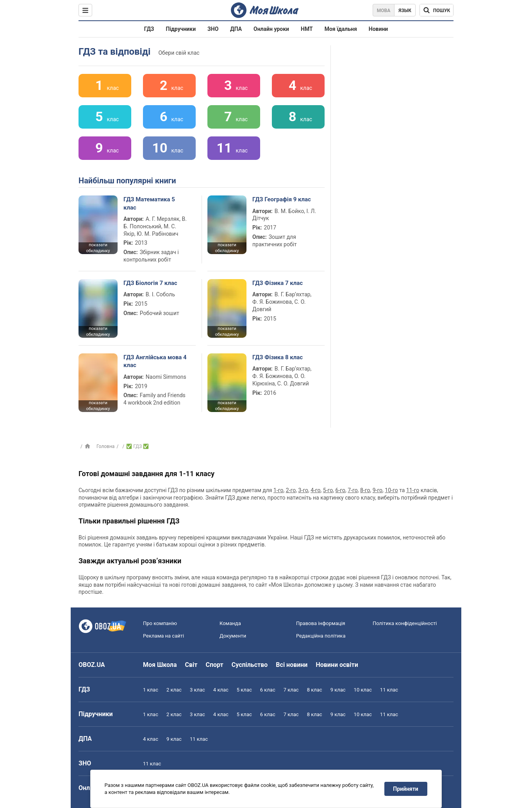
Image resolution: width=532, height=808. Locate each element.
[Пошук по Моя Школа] (436, 10)
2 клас (174, 690)
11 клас (389, 690)
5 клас (244, 690)
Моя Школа (160, 665)
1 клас (151, 690)
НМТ (307, 29)
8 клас (315, 690)
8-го (365, 490)
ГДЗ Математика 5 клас (149, 203)
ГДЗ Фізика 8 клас (278, 357)
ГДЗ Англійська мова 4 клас (155, 361)
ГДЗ (149, 29)
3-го (303, 490)
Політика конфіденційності (405, 623)
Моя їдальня (341, 29)
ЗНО (213, 29)
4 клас (221, 690)
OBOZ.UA (92, 665)
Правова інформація (321, 623)
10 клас (363, 690)
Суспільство (250, 665)
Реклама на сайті (163, 636)
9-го (378, 490)
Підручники (181, 29)
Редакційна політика (321, 636)
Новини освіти (337, 665)
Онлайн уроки (271, 29)
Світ (191, 665)
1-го (278, 490)
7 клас (291, 690)
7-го (353, 490)
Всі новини (292, 665)
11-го (413, 490)
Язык (405, 11)
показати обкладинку (98, 248)
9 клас (338, 690)
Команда (230, 623)
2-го (291, 490)
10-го (391, 490)
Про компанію (160, 623)
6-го (340, 490)
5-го (328, 490)
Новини (378, 29)
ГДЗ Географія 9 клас (282, 199)
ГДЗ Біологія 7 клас (150, 283)
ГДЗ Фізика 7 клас (278, 283)
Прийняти (406, 789)
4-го (315, 490)
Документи (233, 636)
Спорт (214, 665)
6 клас (268, 690)
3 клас (197, 690)
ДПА (236, 29)
